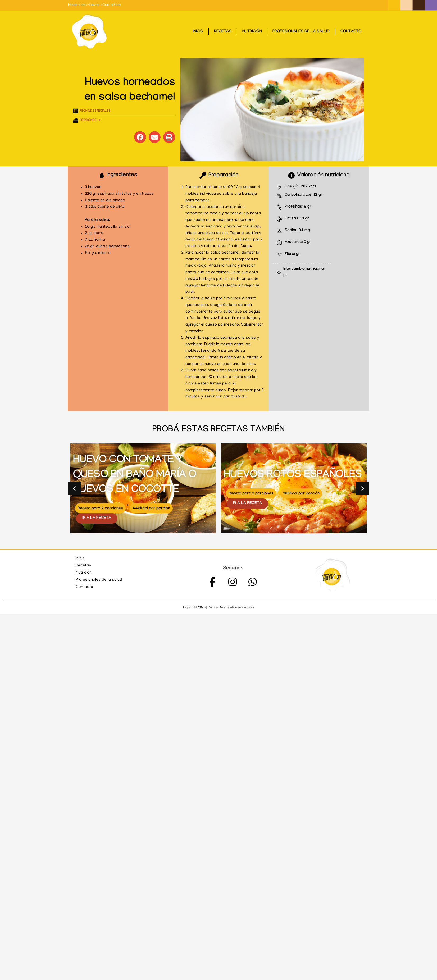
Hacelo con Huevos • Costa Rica (94, 5)
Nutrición (252, 32)
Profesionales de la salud (301, 32)
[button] (140, 137)
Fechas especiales (95, 111)
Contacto (351, 32)
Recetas (223, 32)
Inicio (198, 32)
